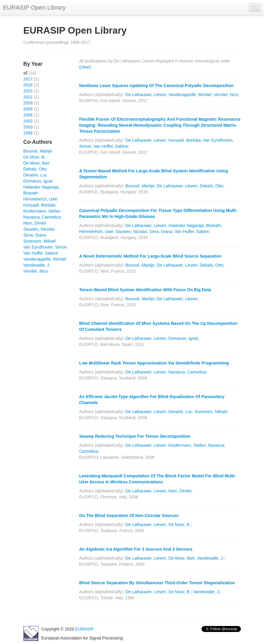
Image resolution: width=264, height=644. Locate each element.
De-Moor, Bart (36, 163)
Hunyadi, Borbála (39, 205)
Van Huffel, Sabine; (111, 146)
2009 (28, 103)
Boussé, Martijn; (141, 186)
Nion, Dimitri (35, 223)
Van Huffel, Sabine (41, 253)
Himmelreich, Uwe (41, 199)
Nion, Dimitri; (181, 491)
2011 (28, 97)
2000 (28, 127)
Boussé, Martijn (38, 151)
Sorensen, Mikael (40, 241)
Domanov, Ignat (38, 181)
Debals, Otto (35, 169)
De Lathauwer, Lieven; (146, 95)
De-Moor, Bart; (182, 558)
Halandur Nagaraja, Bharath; (195, 225)
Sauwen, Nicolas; (132, 231)
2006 (28, 115)
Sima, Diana (35, 235)
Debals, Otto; (212, 186)
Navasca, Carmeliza (42, 217)
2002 (28, 121)
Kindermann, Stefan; (188, 445)
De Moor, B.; (180, 525)
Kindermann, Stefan (42, 211)
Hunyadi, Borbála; (185, 140)
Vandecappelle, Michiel (45, 259)
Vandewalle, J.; (211, 558)
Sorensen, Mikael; (211, 412)
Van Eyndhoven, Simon (45, 247)
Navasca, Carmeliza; (188, 372)
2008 (28, 109)
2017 (28, 79)
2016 (28, 85)
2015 (28, 91)
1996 (28, 133)
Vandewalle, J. (37, 265)
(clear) (85, 67)
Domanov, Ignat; (184, 338)
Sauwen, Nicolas (39, 229)
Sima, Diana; (161, 231)
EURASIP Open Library (34, 8)
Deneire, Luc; (181, 412)
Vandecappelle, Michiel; (191, 95)
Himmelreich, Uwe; (97, 231)
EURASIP (85, 629)
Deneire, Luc (35, 175)
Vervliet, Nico (36, 271)
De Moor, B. (35, 157)
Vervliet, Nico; (227, 95)
